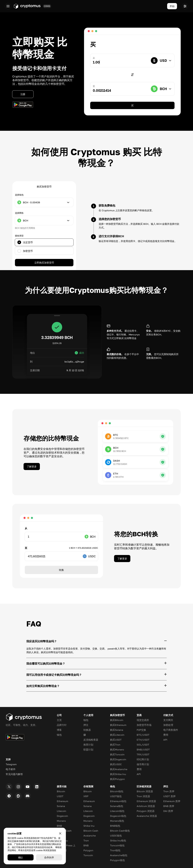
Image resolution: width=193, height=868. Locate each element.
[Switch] (132, 75)
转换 (61, 570)
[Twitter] (9, 787)
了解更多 (32, 466)
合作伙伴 (49, 857)
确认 (21, 857)
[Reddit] (18, 796)
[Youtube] (28, 787)
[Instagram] (18, 787)
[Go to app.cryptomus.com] (27, 6)
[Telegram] (9, 796)
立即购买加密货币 (44, 263)
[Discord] (28, 796)
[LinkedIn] (37, 787)
